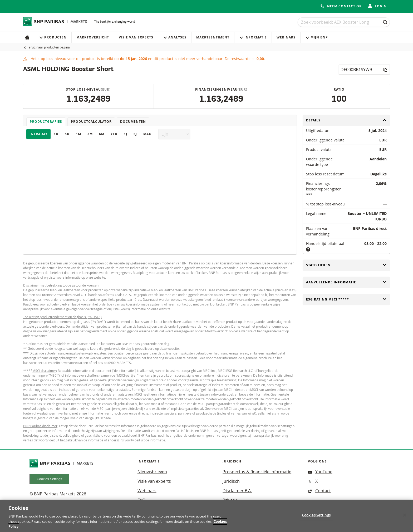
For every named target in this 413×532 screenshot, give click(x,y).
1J (126, 134)
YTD (114, 134)
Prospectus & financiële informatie (257, 472)
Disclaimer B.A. (237, 491)
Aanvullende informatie (346, 282)
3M (90, 134)
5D (67, 134)
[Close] (405, 517)
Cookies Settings (50, 479)
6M (102, 134)
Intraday (38, 134)
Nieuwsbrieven (152, 472)
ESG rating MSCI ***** (346, 299)
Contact (319, 491)
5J (135, 134)
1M (78, 134)
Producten (53, 37)
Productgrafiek (46, 122)
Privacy (230, 500)
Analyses (175, 37)
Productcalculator (91, 122)
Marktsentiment (213, 37)
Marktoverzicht (93, 37)
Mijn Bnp (317, 37)
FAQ (141, 500)
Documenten (133, 122)
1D (56, 134)
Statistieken (346, 265)
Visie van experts (136, 37)
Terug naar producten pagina (48, 47)
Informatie (253, 37)
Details (346, 120)
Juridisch (231, 481)
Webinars (286, 37)
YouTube (320, 472)
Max (147, 134)
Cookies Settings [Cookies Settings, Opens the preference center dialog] (316, 517)
